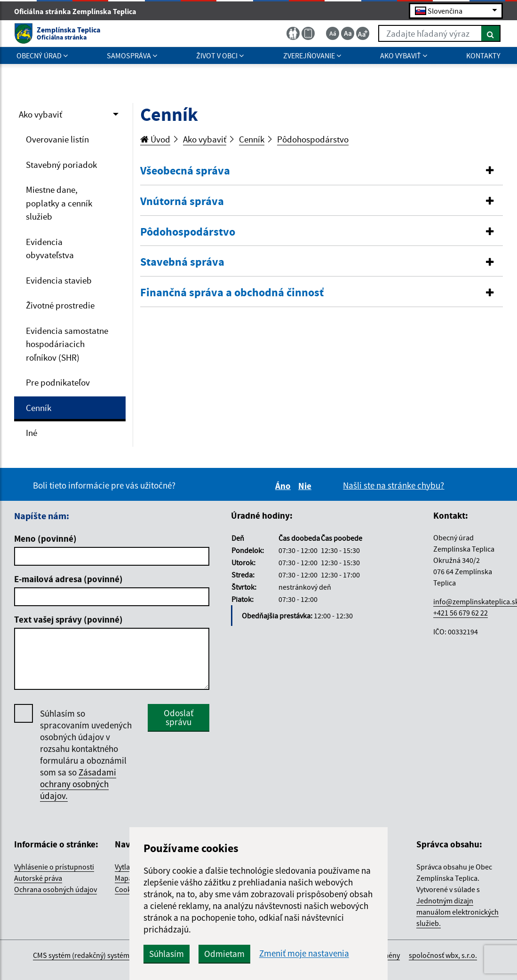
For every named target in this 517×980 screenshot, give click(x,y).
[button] (322, 171)
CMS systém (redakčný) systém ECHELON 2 (99, 955)
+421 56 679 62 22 (461, 613)
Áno (284, 486)
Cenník (39, 408)
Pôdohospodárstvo (313, 139)
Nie (306, 486)
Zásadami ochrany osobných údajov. (78, 784)
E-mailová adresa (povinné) (68, 579)
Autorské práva (38, 878)
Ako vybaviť (40, 114)
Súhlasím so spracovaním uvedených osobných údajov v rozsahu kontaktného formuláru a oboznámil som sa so (86, 755)
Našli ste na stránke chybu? (394, 485)
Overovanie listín (57, 139)
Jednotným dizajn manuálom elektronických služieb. (457, 912)
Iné (32, 433)
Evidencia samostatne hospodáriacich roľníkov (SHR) (67, 344)
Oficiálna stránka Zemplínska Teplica (79, 11)
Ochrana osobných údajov (56, 889)
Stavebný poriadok (61, 165)
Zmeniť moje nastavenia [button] (304, 953)
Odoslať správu (179, 717)
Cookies (127, 889)
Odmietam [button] (224, 954)
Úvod (155, 139)
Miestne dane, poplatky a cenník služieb (59, 203)
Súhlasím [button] (167, 954)
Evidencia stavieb (59, 280)
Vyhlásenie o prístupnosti (54, 867)
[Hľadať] (491, 33)
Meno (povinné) (45, 538)
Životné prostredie (60, 305)
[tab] (322, 171)
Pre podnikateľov (58, 382)
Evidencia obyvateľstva (50, 249)
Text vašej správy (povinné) (68, 619)
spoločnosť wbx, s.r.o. (443, 955)
